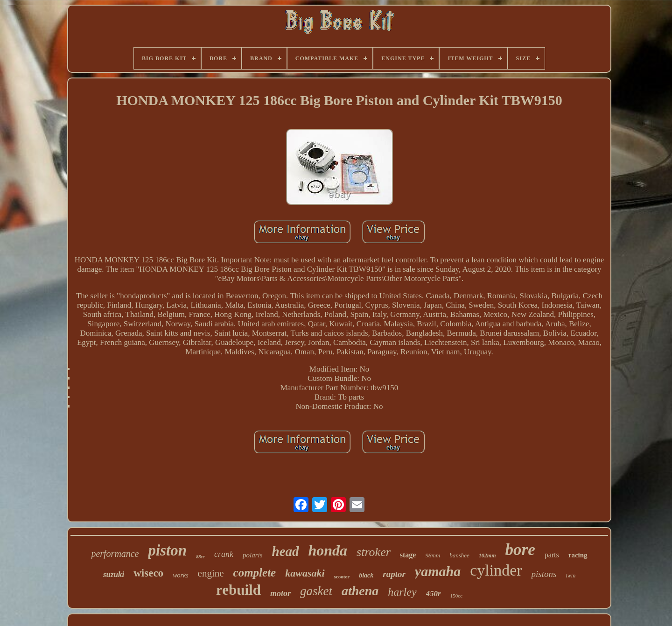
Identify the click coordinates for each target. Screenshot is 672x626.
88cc (200, 557)
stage (408, 555)
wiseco (148, 573)
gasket (316, 591)
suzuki (114, 574)
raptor (394, 574)
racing (578, 555)
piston (168, 550)
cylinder (496, 570)
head (286, 551)
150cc (456, 596)
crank (224, 554)
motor (280, 593)
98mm (433, 555)
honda (328, 550)
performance (115, 554)
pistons (544, 574)
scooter (342, 577)
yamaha (438, 571)
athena (360, 591)
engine (211, 573)
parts (552, 555)
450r (434, 594)
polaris (253, 555)
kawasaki (305, 573)
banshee (459, 555)
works (180, 575)
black (366, 575)
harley (402, 592)
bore (520, 550)
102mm (487, 556)
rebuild (238, 590)
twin (570, 576)
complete (255, 573)
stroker (374, 552)
